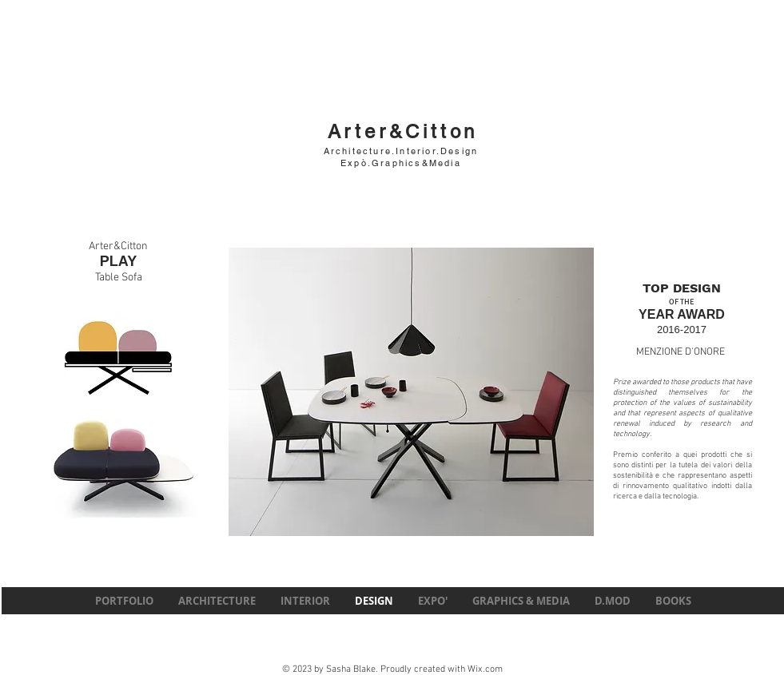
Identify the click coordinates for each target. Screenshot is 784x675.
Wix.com (485, 669)
